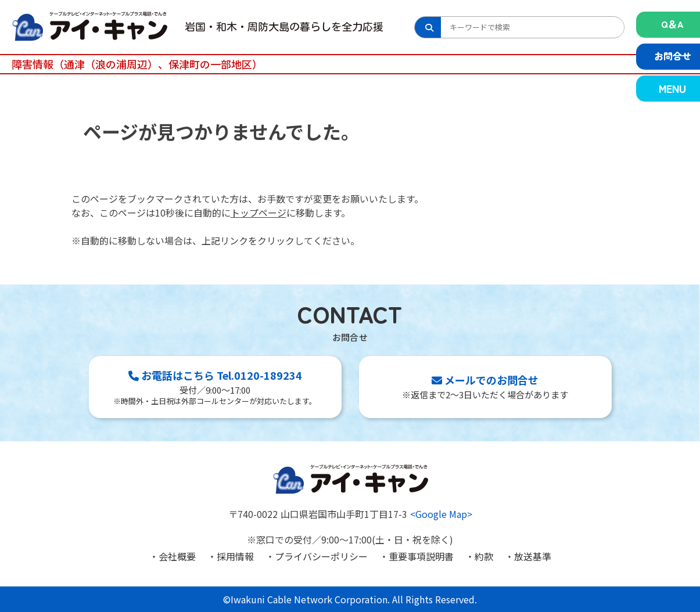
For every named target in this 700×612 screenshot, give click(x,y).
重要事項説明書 (421, 556)
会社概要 (177, 556)
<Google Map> (441, 514)
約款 (484, 556)
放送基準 (533, 556)
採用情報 (235, 556)
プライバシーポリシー (321, 556)
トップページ (259, 213)
